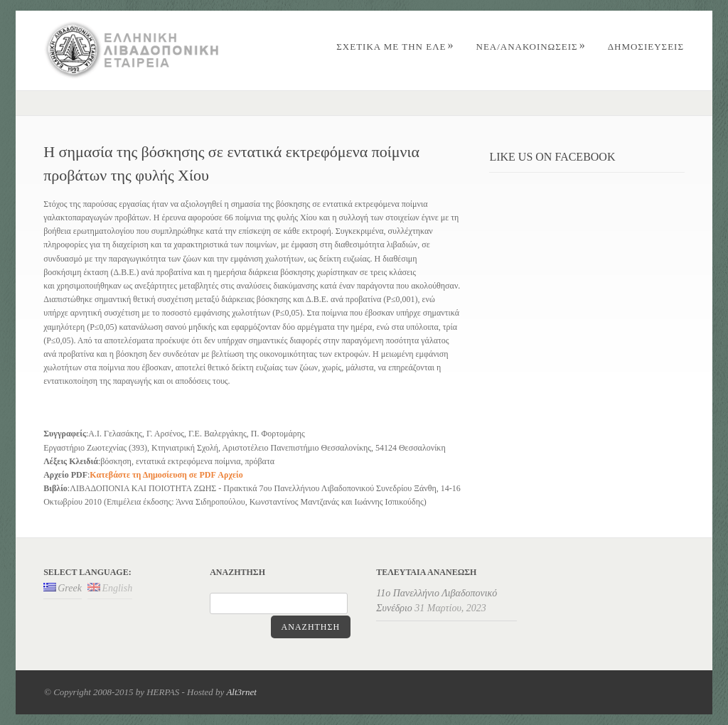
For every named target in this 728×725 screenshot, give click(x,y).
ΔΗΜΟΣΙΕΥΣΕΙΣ (646, 47)
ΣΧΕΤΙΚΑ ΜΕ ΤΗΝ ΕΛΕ (395, 47)
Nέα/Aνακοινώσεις (531, 47)
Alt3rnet (241, 692)
